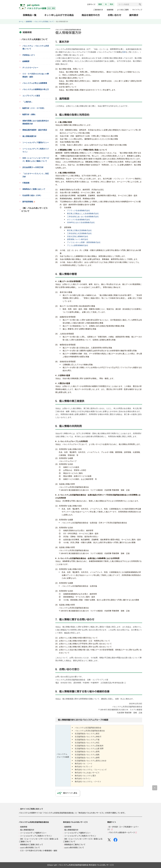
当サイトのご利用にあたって (32, 809)
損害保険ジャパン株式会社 (78, 239)
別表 (124, 52)
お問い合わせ (114, 15)
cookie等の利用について (30, 848)
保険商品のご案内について (75, 845)
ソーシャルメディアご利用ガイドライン (36, 836)
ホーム (21, 22)
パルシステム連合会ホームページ (122, 832)
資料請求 (134, 15)
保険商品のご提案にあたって (32, 845)
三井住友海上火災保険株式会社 (79, 233)
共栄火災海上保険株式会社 (78, 236)
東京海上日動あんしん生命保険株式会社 (83, 214)
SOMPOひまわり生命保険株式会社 (81, 222)
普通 (100, 4)
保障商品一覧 (30, 15)
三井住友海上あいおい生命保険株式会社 (83, 217)
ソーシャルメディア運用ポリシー (33, 833)
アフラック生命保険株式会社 (78, 210)
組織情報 (110, 10)
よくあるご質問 (123, 10)
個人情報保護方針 (27, 830)
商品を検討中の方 (91, 15)
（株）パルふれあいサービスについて (34, 210)
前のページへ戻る (70, 793)
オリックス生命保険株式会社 (78, 220)
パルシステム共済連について (44, 22)
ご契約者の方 (98, 10)
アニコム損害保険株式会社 (78, 245)
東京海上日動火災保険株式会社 (79, 230)
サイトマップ (137, 10)
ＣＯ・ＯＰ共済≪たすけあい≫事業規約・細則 (39, 851)
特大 (112, 4)
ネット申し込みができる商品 (59, 15)
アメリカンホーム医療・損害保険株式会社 (84, 242)
